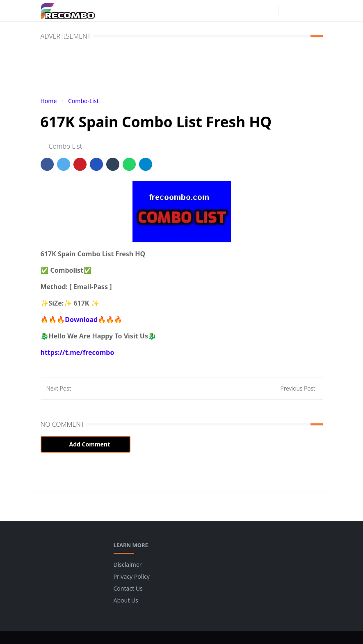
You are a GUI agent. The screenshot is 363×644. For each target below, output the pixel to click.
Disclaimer (128, 565)
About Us (126, 600)
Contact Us (128, 588)
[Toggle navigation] (315, 11)
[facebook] (257, 11)
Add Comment (86, 444)
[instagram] (270, 11)
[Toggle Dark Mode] (287, 10)
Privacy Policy (132, 576)
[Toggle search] (301, 11)
